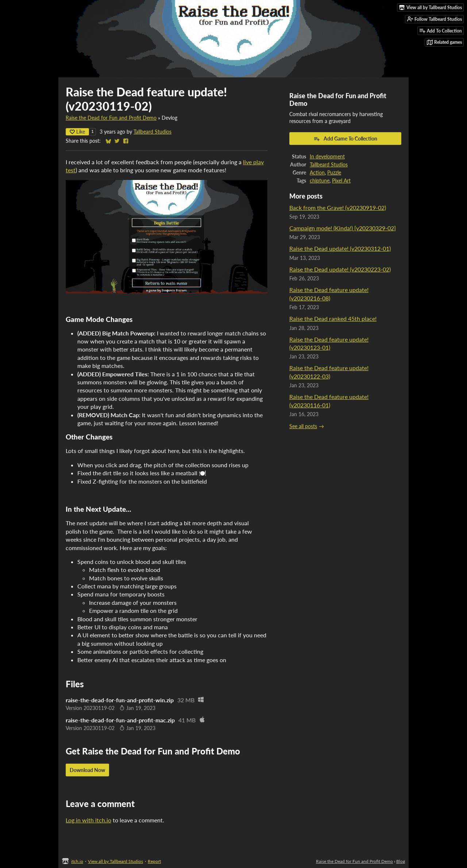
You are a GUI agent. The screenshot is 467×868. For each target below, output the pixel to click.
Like (77, 132)
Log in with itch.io (88, 820)
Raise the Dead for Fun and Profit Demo (111, 118)
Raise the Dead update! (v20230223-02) (340, 269)
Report (154, 861)
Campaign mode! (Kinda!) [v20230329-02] (343, 228)
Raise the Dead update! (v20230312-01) (340, 248)
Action (317, 173)
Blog (401, 861)
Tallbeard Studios (153, 132)
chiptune (320, 181)
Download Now (87, 770)
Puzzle (334, 173)
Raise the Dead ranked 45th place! (333, 318)
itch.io (77, 861)
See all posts (303, 426)
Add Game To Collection (345, 139)
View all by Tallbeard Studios (115, 861)
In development (327, 157)
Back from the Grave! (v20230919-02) (338, 208)
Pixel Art (341, 181)
